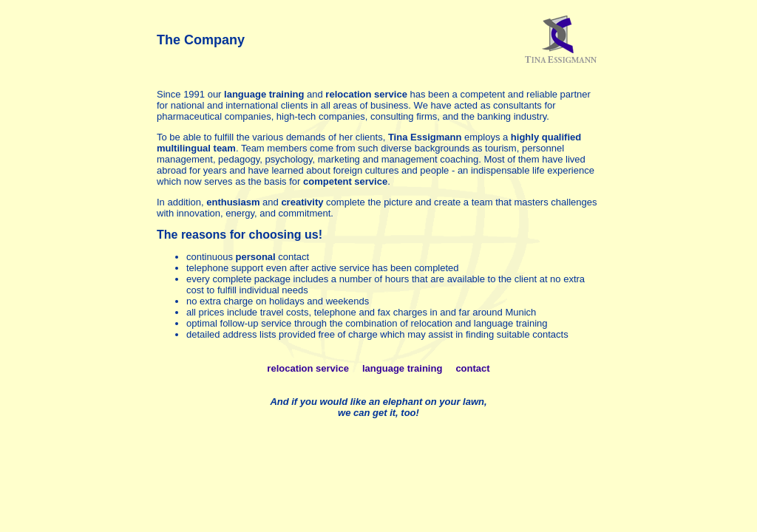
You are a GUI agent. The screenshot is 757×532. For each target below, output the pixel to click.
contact (472, 368)
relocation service (308, 368)
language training (402, 368)
